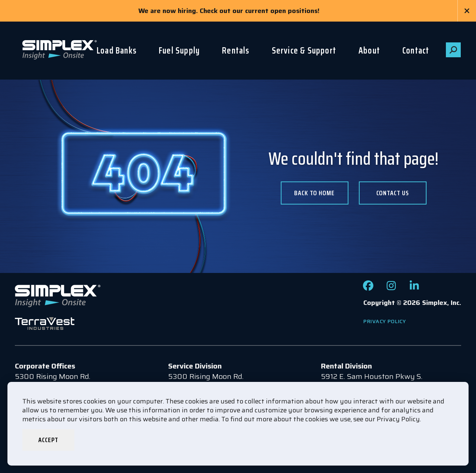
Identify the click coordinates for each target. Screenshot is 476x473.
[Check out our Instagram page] (391, 288)
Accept (48, 440)
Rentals (236, 51)
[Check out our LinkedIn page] (414, 288)
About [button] (369, 51)
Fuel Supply (179, 51)
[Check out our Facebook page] (368, 288)
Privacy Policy (385, 321)
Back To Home (314, 193)
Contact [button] (416, 51)
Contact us (393, 193)
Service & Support (304, 51)
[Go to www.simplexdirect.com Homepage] (59, 51)
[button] (453, 50)
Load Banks (117, 51)
